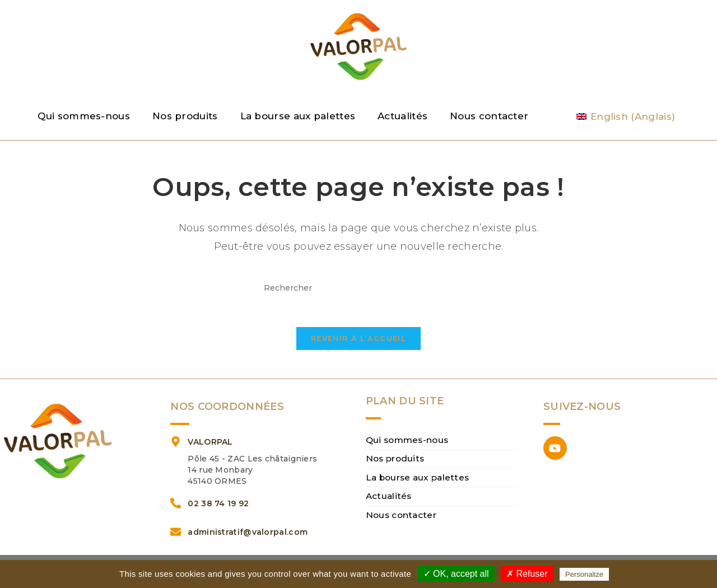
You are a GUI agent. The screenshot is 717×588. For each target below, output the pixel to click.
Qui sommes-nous (84, 116)
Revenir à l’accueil (358, 347)
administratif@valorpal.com (248, 540)
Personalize (584, 574)
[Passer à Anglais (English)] (626, 117)
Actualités (402, 116)
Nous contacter (489, 116)
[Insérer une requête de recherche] (358, 288)
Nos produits (185, 116)
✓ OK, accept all (456, 574)
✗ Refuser (527, 574)
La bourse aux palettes (298, 116)
